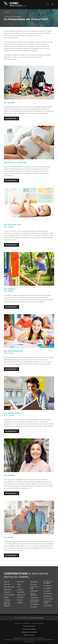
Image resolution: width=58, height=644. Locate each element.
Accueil (6, 12)
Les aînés (9, 537)
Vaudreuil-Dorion (47, 602)
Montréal (20, 597)
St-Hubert (34, 607)
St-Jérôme (47, 586)
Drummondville (9, 595)
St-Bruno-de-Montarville (35, 601)
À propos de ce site (29, 626)
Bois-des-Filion (9, 587)
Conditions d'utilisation (29, 629)
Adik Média (27, 623)
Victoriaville (48, 606)
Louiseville (21, 592)
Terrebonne (48, 596)
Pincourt (20, 600)
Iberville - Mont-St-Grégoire (7, 604)
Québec (20, 603)
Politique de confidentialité (29, 632)
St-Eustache (35, 604)
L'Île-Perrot (21, 582)
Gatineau (7, 600)
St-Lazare (47, 591)
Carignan (7, 592)
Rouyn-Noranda (33, 594)
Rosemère (34, 591)
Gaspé (6, 597)
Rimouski (33, 584)
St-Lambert (47, 588)
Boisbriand (8, 590)
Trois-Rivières (48, 599)
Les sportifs (9, 103)
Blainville (7, 584)
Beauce (7, 582)
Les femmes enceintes (15, 163)
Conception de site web (36, 618)
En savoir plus (11, 119)
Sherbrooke (34, 598)
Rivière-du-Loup (34, 588)
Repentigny (34, 582)
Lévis (19, 587)
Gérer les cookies (29, 635)
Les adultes (10, 475)
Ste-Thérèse (48, 594)
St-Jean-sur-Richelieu (48, 582)
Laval (19, 584)
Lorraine (20, 590)
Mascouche (21, 595)
